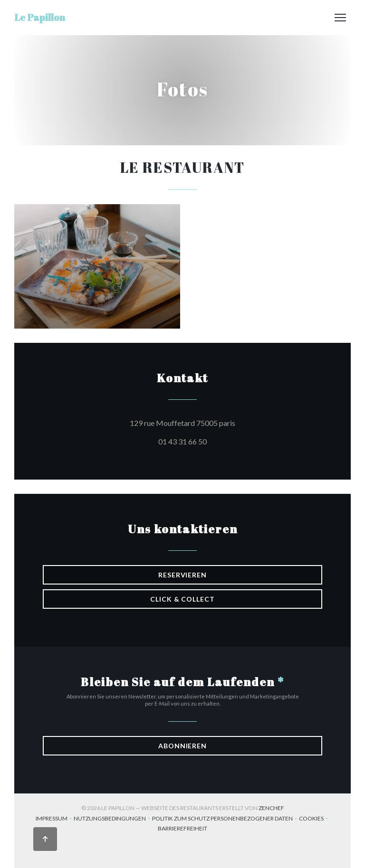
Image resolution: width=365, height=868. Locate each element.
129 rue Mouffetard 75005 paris (226, 422)
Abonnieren (182, 746)
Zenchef (271, 808)
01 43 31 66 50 (182, 441)
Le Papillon (40, 17)
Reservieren (182, 575)
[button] (340, 18)
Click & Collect (182, 599)
